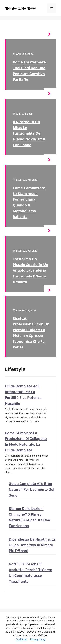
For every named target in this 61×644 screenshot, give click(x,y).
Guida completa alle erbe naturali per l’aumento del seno (31, 489)
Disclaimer (21, 639)
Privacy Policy (38, 639)
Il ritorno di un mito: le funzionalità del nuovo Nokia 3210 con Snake (29, 133)
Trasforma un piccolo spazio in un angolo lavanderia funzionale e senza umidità (30, 270)
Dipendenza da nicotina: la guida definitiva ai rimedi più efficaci (32, 545)
